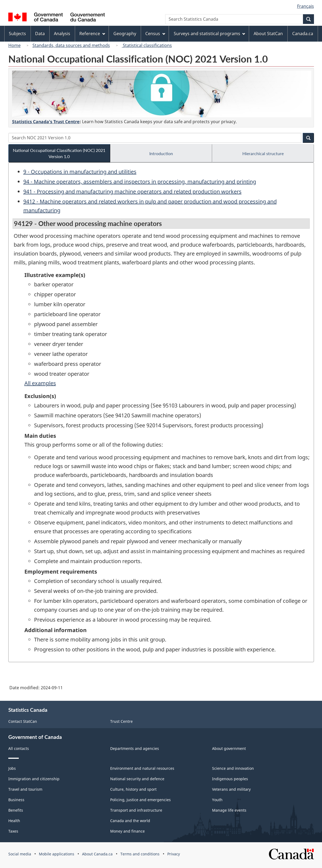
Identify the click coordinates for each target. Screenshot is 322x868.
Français (306, 6)
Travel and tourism (25, 789)
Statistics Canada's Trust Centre (46, 122)
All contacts (19, 748)
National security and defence (137, 779)
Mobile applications (57, 854)
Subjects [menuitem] (17, 34)
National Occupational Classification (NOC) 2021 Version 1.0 (59, 153)
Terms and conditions (140, 854)
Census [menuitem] (155, 34)
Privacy (174, 854)
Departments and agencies (135, 748)
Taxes (13, 831)
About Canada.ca (97, 854)
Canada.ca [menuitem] (303, 34)
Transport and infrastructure (136, 810)
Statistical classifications (147, 45)
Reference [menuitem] (92, 34)
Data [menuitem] (40, 34)
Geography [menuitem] (125, 34)
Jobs (12, 768)
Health (14, 821)
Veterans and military (231, 789)
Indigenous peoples (230, 779)
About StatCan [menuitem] (268, 34)
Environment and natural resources (142, 768)
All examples (40, 383)
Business (16, 800)
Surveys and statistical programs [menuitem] (210, 34)
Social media (20, 854)
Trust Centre (121, 721)
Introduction (161, 153)
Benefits (16, 810)
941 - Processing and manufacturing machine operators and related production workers (132, 192)
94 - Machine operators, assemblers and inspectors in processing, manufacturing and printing (140, 182)
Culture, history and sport (133, 789)
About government (229, 748)
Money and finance (127, 831)
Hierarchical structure (263, 153)
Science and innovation (233, 768)
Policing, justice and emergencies (140, 800)
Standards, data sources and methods (71, 45)
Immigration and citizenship (34, 779)
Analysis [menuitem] (62, 34)
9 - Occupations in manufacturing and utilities (80, 172)
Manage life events (229, 810)
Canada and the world (130, 821)
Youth (217, 800)
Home (14, 45)
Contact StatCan (23, 721)
